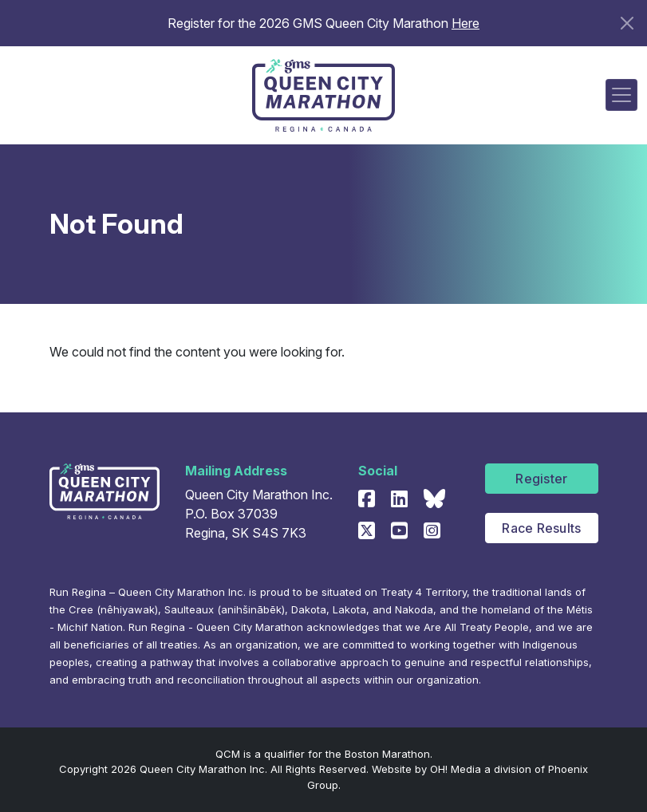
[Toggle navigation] (621, 95)
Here (466, 23)
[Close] (627, 23)
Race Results (541, 528)
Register (541, 479)
